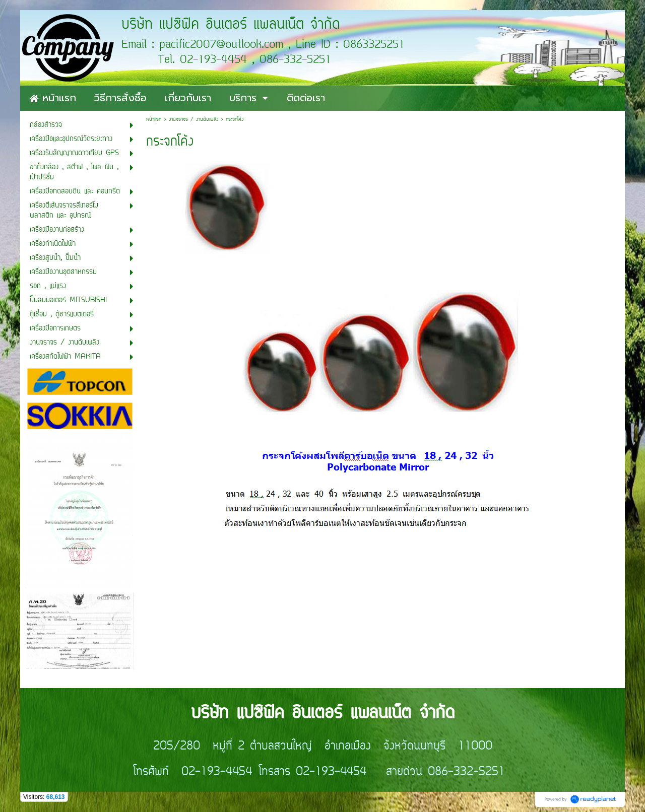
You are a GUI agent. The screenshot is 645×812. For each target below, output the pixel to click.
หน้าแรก (154, 120)
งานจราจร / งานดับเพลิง (193, 120)
